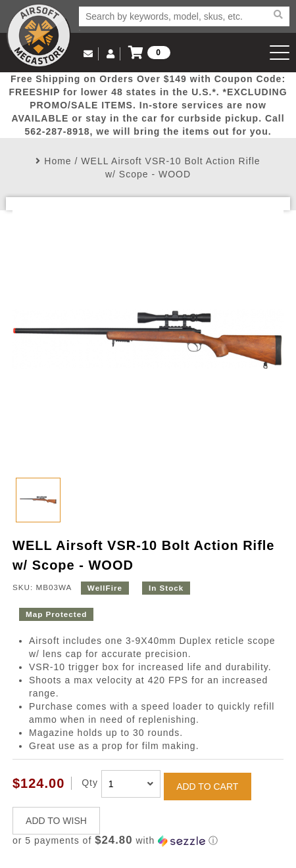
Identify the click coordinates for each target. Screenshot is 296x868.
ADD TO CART (207, 787)
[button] (148, 841)
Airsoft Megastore (39, 35)
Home (58, 161)
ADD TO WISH (56, 821)
